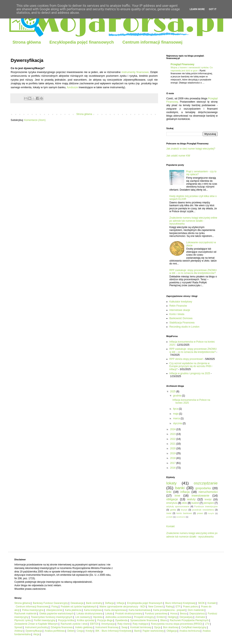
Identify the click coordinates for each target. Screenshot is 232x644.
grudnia (177, 396)
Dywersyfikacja (34, 631)
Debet (71, 631)
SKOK (201, 603)
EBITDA (94, 624)
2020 (173, 448)
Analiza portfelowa (55, 631)
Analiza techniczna (190, 631)
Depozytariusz (197, 614)
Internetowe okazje (180, 310)
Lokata (109, 614)
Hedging (172, 617)
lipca (176, 409)
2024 (173, 429)
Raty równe (124, 624)
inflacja (185, 492)
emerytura (172, 503)
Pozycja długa (105, 620)
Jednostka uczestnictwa (118, 617)
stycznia (178, 423)
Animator (200, 617)
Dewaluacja (77, 603)
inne (177, 496)
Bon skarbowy (171, 627)
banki (180, 488)
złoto (184, 503)
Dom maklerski (196, 610)
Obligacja (172, 631)
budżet (195, 503)
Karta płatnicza (73, 610)
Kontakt (171, 526)
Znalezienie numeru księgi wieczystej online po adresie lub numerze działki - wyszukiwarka (193, 221)
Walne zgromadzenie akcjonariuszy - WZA (122, 607)
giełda (173, 510)
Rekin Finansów (178, 306)
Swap (124, 627)
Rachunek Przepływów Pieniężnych (189, 620)
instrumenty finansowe (135, 72)
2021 (173, 444)
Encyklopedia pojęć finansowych (82, 42)
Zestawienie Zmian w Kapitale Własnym (36, 624)
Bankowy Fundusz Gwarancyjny (50, 603)
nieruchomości (208, 492)
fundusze (72, 87)
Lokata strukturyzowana (89, 614)
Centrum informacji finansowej (152, 42)
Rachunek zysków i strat (74, 624)
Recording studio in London (184, 327)
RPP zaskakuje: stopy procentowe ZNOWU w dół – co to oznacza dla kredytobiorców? (193, 272)
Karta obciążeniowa (115, 610)
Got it (213, 9)
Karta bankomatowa (140, 610)
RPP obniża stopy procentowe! (186, 359)
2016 (173, 468)
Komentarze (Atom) (35, 120)
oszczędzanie (206, 483)
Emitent (161, 617)
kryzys (184, 510)
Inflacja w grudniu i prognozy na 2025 (190, 373)
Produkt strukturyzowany (129, 614)
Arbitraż (19, 631)
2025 (173, 391)
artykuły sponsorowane (178, 506)
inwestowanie (200, 496)
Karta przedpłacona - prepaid (169, 610)
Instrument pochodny (37, 627)
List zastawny (83, 617)
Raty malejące (140, 624)
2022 (173, 439)
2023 (173, 434)
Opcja (157, 627)
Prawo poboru (191, 607)
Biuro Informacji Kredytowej (180, 603)
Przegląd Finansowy (182, 64)
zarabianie (181, 517)
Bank (137, 631)
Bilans (164, 620)
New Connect (156, 607)
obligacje (172, 499)
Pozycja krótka (66, 620)
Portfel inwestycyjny (45, 620)
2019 (173, 453)
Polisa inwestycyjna (33, 610)
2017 (173, 463)
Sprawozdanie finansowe (144, 620)
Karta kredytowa (93, 610)
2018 (173, 458)
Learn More (197, 9)
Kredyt (89, 631)
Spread (18, 627)
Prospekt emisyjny (144, 617)
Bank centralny (94, 603)
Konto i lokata (177, 314)
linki (169, 492)
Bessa (183, 614)
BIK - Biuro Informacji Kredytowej (114, 631)
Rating (169, 607)
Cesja (80, 631)
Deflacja (109, 603)
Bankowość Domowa (181, 318)
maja (176, 414)
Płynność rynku (23, 620)
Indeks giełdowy (84, 627)
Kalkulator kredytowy (181, 302)
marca (177, 418)
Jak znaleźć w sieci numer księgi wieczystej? (191, 149)
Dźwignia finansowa (62, 627)
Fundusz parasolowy (156, 614)
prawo (200, 513)
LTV (207, 624)
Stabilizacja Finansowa (182, 323)
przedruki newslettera (203, 510)
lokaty (171, 483)
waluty (191, 499)
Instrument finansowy (107, 627)
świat (169, 513)
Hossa (174, 614)
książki (211, 513)
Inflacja (121, 603)
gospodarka (203, 488)
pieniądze (208, 503)
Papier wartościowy (153, 631)
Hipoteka (98, 617)
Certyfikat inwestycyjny (194, 627)
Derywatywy (186, 617)
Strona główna (27, 42)
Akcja (36, 634)
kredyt (208, 499)
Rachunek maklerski (25, 614)
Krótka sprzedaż (86, 620)
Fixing (55, 607)
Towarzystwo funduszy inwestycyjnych (52, 617)
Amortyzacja (108, 624)
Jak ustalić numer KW (178, 156)
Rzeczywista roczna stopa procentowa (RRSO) (177, 624)
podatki (169, 517)
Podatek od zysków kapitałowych (79, 607)
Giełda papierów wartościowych (56, 614)
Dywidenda (121, 620)
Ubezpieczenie (54, 610)
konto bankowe (184, 513)
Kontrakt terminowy (141, 627)
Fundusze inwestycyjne (206, 506)
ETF (178, 607)
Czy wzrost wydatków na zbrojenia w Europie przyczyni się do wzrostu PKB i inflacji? (191, 366)
